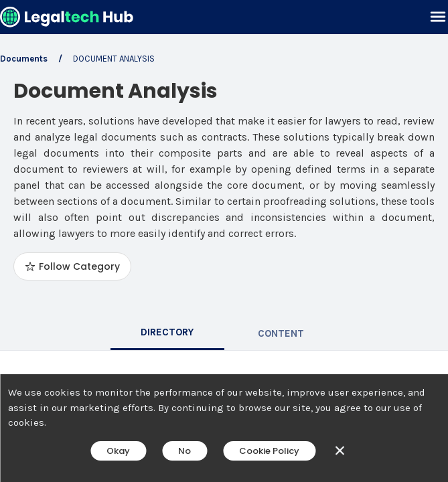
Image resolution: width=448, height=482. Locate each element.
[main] (224, 241)
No (184, 451)
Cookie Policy (269, 451)
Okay (118, 451)
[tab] (167, 333)
